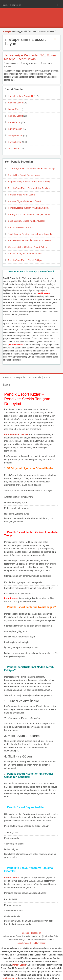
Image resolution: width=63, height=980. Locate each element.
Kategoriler (20, 377)
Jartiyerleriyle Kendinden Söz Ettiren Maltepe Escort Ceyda (30, 57)
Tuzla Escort (14, 149)
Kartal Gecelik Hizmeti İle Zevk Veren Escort (29, 241)
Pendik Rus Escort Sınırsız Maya (24, 175)
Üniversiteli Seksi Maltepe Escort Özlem (27, 247)
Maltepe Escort (15, 135)
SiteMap (26, 933)
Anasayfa (7, 31)
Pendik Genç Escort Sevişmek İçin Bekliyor (29, 188)
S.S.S (47, 377)
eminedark (12, 63)
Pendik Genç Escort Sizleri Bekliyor (25, 260)
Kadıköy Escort (15, 116)
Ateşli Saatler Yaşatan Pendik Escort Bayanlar (30, 234)
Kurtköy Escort (15, 129)
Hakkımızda (35, 377)
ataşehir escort (24, 943)
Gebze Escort (15, 109)
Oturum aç (16, 5)
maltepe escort (10, 978)
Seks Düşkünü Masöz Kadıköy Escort (26, 221)
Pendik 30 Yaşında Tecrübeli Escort (25, 254)
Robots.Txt (36, 933)
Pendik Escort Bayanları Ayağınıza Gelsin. (28, 208)
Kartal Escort (14, 122)
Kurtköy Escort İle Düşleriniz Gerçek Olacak (29, 214)
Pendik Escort (15, 142)
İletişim (7, 385)
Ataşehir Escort (15, 103)
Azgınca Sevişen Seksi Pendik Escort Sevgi (29, 182)
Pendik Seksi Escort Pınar (21, 227)
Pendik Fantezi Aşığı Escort (21, 195)
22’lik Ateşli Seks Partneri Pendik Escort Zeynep (31, 169)
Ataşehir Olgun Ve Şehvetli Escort (24, 201)
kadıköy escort (39, 943)
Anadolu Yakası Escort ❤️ (21, 96)
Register (5, 5)
